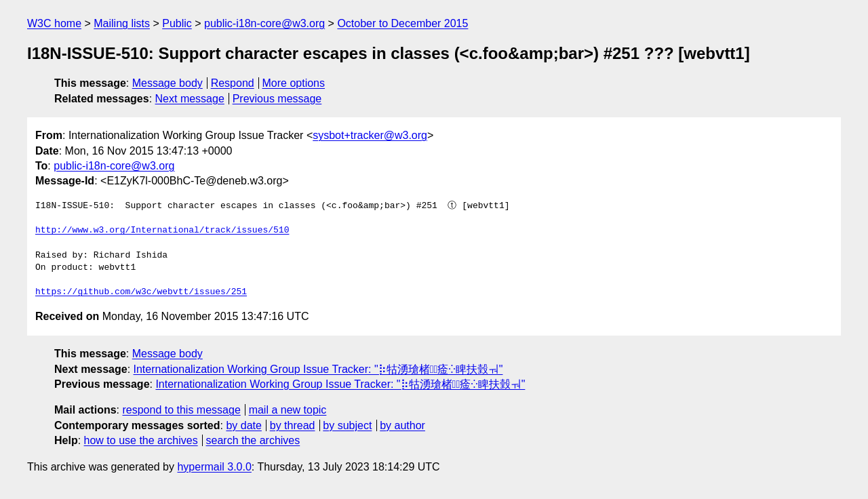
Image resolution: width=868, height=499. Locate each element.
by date (243, 425)
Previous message (277, 99)
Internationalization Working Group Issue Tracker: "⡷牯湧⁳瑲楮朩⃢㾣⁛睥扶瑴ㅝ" (318, 369)
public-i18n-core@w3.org (264, 23)
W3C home (54, 23)
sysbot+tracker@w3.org (370, 135)
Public (177, 23)
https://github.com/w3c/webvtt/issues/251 (141, 292)
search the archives (253, 440)
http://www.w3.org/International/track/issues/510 (162, 231)
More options (294, 83)
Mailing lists (122, 23)
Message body (167, 83)
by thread (293, 425)
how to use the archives (141, 440)
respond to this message (181, 410)
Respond (233, 83)
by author (402, 425)
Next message (190, 99)
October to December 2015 (402, 23)
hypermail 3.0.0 (214, 467)
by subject (347, 425)
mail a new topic (288, 410)
